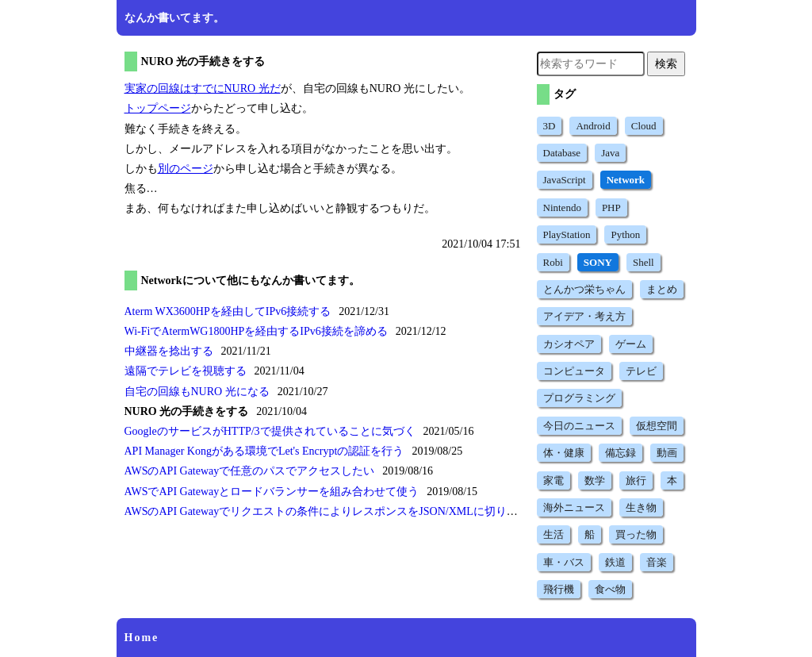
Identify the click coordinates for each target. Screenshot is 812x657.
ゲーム (631, 344)
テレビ (641, 371)
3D (550, 126)
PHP (611, 207)
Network (626, 180)
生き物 (641, 507)
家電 (553, 480)
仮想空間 (657, 426)
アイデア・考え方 (584, 316)
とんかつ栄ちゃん (584, 289)
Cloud (644, 126)
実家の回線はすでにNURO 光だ (203, 88)
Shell (643, 262)
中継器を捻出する (169, 351)
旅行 (636, 480)
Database (562, 153)
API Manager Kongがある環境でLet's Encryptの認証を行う (264, 451)
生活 (553, 534)
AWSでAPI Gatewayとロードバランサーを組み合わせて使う (272, 492)
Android (593, 126)
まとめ (662, 289)
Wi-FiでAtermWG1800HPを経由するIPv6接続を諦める (256, 331)
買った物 (636, 534)
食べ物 (610, 589)
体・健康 (564, 453)
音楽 (657, 562)
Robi (553, 262)
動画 (667, 453)
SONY (598, 262)
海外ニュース (574, 507)
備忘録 (620, 453)
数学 (595, 480)
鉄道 (615, 562)
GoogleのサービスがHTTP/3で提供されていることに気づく (270, 431)
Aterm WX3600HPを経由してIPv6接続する (228, 311)
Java (610, 153)
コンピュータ (574, 371)
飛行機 (559, 589)
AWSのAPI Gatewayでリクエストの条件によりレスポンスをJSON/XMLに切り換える (332, 511)
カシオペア (569, 344)
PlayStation (567, 234)
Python (625, 234)
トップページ (158, 108)
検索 (666, 63)
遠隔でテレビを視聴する (186, 371)
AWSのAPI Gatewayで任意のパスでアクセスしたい (250, 471)
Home (142, 638)
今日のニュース (579, 426)
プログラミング (579, 398)
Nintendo (562, 207)
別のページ (186, 169)
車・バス (564, 562)
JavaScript (565, 180)
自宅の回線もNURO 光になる (197, 392)
